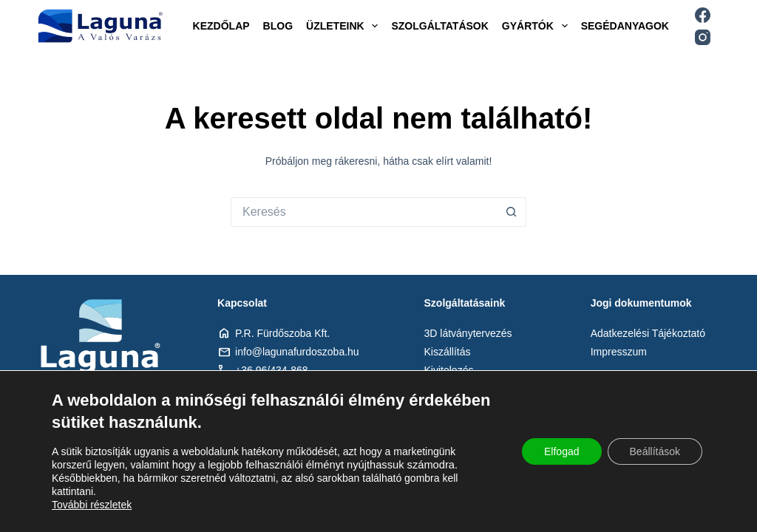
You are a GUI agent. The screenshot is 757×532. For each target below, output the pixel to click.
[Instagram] (703, 37)
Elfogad (561, 451)
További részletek (92, 505)
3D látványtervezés (468, 333)
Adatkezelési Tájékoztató (648, 333)
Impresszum (619, 352)
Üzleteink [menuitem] (345, 26)
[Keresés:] (364, 212)
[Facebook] (703, 15)
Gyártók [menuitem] (538, 26)
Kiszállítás (448, 352)
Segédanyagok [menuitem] (625, 26)
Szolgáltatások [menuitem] (439, 26)
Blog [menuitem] (278, 26)
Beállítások (655, 451)
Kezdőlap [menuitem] (221, 26)
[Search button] (512, 212)
